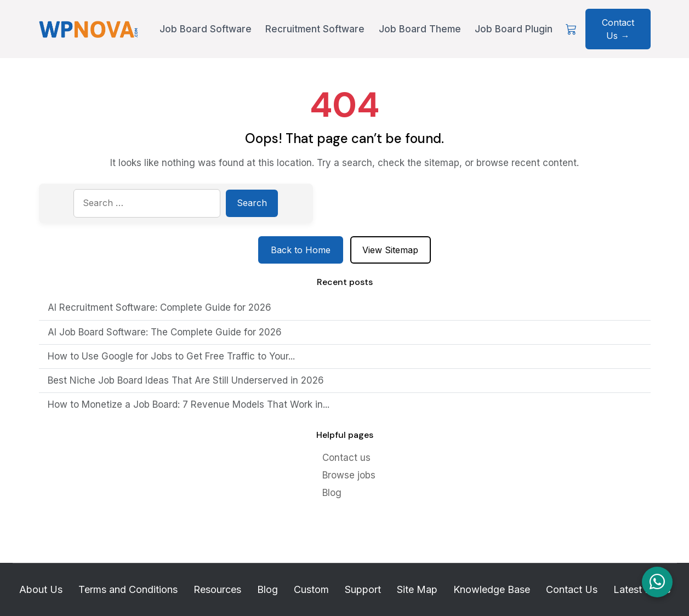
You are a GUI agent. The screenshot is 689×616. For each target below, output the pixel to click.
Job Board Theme (420, 29)
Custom (311, 589)
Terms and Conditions (128, 589)
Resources (217, 589)
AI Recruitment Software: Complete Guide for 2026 (160, 307)
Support (363, 589)
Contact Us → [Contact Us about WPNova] (618, 29)
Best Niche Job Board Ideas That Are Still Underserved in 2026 (186, 380)
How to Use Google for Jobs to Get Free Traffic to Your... (171, 356)
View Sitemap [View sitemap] (390, 250)
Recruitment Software (315, 29)
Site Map (417, 589)
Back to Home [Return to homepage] (301, 250)
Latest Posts (642, 589)
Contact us (346, 458)
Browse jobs (349, 475)
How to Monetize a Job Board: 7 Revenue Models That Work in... (189, 404)
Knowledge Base (492, 589)
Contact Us (572, 589)
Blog (332, 493)
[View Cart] (571, 29)
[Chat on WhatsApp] (657, 582)
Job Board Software (206, 29)
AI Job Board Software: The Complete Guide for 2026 (165, 332)
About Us (41, 589)
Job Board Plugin (514, 29)
